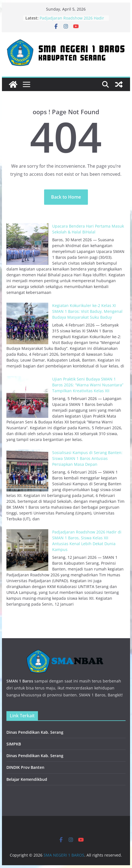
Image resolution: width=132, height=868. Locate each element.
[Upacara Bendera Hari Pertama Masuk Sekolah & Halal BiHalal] (27, 244)
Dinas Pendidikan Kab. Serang (35, 732)
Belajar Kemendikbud (27, 779)
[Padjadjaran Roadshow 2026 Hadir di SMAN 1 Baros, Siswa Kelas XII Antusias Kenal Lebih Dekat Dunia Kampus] (27, 550)
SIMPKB (14, 744)
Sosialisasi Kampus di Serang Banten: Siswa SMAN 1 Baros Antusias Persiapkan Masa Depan (87, 458)
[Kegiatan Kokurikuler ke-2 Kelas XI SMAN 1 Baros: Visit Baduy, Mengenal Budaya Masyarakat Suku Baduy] (27, 323)
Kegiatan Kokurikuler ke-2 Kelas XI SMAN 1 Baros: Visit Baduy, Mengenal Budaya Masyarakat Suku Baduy (87, 311)
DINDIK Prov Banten (25, 767)
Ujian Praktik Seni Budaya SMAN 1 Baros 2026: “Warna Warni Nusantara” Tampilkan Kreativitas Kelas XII (88, 385)
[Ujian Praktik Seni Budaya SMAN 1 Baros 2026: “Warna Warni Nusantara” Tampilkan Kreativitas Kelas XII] (27, 397)
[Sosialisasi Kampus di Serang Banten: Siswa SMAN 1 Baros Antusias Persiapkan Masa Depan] (27, 470)
